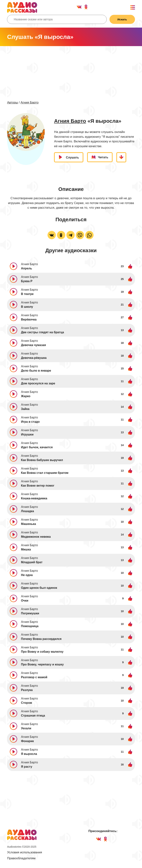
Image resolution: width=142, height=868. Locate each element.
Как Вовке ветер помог (38, 486)
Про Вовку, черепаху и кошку (42, 664)
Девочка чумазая (33, 345)
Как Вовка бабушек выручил (42, 460)
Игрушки (27, 434)
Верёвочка (29, 319)
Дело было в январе (36, 371)
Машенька (28, 524)
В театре (27, 294)
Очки (25, 601)
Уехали (26, 728)
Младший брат (32, 562)
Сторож (26, 703)
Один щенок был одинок (39, 588)
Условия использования (24, 852)
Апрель (26, 268)
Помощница (30, 626)
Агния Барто (29, 102)
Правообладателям (21, 858)
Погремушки (30, 613)
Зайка (25, 409)
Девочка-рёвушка (34, 358)
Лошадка (27, 511)
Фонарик (27, 741)
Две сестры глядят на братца (42, 332)
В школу (27, 307)
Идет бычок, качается (37, 447)
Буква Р (27, 281)
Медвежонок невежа (36, 537)
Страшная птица (33, 716)
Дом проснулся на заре (38, 383)
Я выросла (29, 754)
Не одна (27, 575)
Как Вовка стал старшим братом (45, 473)
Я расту (27, 767)
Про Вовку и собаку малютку (42, 652)
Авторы (12, 102)
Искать (122, 19)
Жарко (26, 396)
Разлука (27, 690)
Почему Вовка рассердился (41, 639)
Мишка (26, 549)
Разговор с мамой (34, 677)
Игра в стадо (30, 422)
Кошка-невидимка (34, 498)
